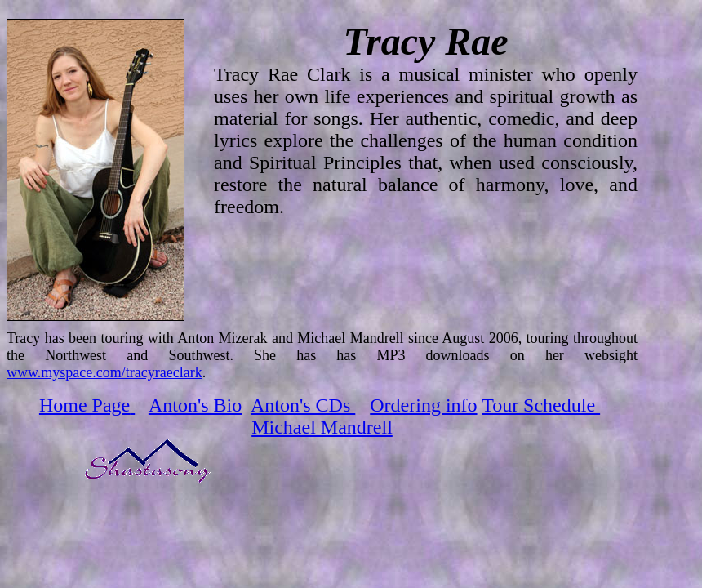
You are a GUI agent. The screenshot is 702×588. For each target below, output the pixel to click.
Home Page (84, 405)
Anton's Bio (195, 405)
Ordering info (423, 405)
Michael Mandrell (322, 427)
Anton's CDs (303, 405)
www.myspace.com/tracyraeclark (104, 372)
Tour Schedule (541, 405)
